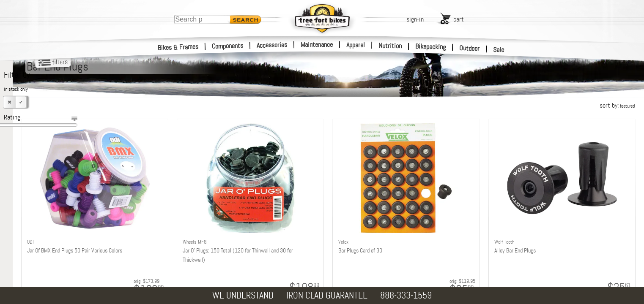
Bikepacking (431, 47)
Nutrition (390, 46)
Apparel (356, 45)
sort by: (617, 105)
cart (459, 19)
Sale (499, 50)
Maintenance (317, 45)
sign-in (415, 19)
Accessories (272, 45)
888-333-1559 (406, 295)
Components (228, 46)
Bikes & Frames (178, 47)
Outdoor (470, 48)
